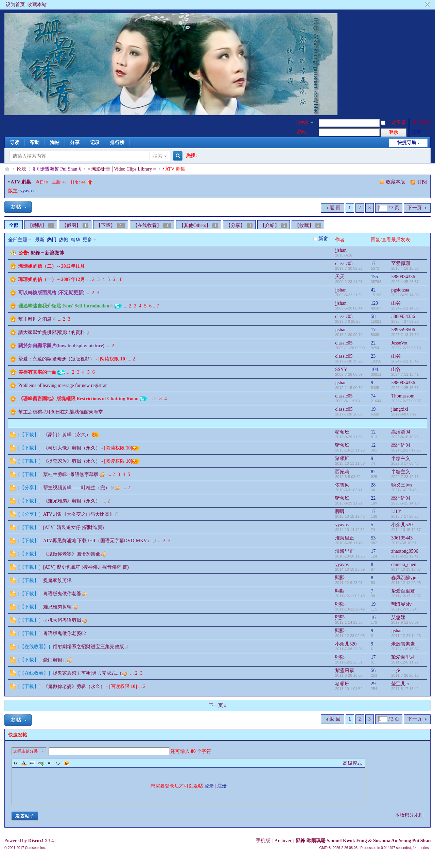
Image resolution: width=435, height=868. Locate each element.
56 (373, 670)
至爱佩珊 (401, 263)
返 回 (335, 208)
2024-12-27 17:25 (406, 450)
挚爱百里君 (403, 591)
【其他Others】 (199, 225)
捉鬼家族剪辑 (57, 580)
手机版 (263, 841)
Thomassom (403, 396)
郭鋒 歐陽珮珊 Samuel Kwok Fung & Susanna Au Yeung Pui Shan (363, 841)
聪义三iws (402, 485)
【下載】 (111, 225)
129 (374, 303)
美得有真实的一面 (37, 372)
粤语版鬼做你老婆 (62, 594)
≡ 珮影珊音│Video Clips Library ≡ (122, 169)
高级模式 (352, 763)
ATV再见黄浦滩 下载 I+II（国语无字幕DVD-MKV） (98, 541)
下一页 (415, 208)
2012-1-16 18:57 (405, 649)
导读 (15, 143)
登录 (209, 786)
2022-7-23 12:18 (405, 477)
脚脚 (340, 511)
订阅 (422, 182)
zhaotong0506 (405, 551)
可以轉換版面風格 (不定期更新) (51, 293)
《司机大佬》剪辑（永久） (72, 448)
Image (32, 763)
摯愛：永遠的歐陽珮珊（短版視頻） (56, 359)
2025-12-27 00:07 (406, 401)
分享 (75, 143)
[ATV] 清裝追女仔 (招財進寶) (74, 527)
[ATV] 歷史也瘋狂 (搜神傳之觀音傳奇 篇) (86, 567)
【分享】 (239, 225)
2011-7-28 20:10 (405, 675)
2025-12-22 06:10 (406, 348)
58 (373, 316)
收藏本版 (396, 182)
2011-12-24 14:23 (406, 636)
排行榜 (117, 143)
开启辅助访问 (421, 5)
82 (373, 472)
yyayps (27, 191)
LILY (396, 511)
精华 (75, 240)
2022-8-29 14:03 (405, 295)
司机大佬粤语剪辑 (62, 620)
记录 (95, 143)
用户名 (302, 123)
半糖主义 (401, 458)
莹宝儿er (400, 684)
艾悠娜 (398, 617)
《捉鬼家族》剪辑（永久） (72, 461)
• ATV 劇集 (20, 182)
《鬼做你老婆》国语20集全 (72, 554)
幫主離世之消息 (35, 319)
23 (373, 356)
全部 (14, 225)
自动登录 (394, 122)
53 (373, 538)
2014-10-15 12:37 (406, 530)
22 (373, 343)
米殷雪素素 (403, 644)
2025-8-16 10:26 (405, 437)
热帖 (64, 240)
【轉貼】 (41, 225)
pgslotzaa (400, 290)
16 (373, 617)
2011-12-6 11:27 (405, 662)
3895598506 (403, 330)
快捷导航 (407, 143)
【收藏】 (308, 225)
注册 (416, 132)
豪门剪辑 (53, 660)
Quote (49, 763)
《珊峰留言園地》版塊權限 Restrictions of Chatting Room (79, 399)
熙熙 (340, 578)
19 (373, 409)
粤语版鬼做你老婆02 (65, 633)
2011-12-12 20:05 (406, 583)
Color (24, 763)
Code (58, 763)
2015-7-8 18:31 (404, 543)
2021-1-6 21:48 (404, 490)
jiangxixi (400, 409)
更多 (87, 240)
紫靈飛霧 (345, 670)
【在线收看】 (152, 225)
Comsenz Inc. (36, 848)
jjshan (341, 250)
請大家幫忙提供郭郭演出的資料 (52, 332)
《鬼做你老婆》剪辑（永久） (74, 686)
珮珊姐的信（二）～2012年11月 (51, 266)
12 (373, 432)
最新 (40, 240)
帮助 (35, 143)
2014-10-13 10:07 (406, 569)
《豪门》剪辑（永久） (67, 435)
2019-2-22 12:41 (405, 556)
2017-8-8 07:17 (404, 414)
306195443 (402, 538)
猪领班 (342, 432)
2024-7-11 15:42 (405, 361)
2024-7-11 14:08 (405, 308)
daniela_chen (404, 564)
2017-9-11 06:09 (405, 622)
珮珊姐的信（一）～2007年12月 (52, 279)
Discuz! (36, 841)
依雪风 (342, 485)
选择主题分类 (25, 751)
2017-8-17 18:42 (405, 689)
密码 (301, 132)
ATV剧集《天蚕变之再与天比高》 (79, 514)
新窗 (323, 239)
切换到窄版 (427, 5)
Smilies (66, 763)
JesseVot (399, 343)
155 (374, 277)
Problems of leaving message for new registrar (63, 385)
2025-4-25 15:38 (405, 388)
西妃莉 (342, 472)
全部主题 (18, 240)
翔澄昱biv (401, 604)
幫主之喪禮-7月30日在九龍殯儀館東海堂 (61, 412)
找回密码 (421, 122)
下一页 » (218, 705)
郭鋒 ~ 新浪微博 (47, 253)
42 (373, 290)
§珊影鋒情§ (7, 169)
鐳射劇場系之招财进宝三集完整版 (88, 647)
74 (373, 396)
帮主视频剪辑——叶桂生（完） (76, 488)
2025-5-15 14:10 (405, 503)
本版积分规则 (409, 815)
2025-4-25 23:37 (405, 282)
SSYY (341, 369)
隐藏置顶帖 (324, 266)
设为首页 (15, 5)
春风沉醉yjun (405, 578)
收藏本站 (37, 5)
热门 (52, 240)
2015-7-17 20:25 (405, 516)
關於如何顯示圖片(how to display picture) (62, 346)
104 (374, 369)
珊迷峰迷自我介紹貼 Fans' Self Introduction (64, 306)
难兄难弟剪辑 (57, 607)
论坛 (21, 169)
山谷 (396, 303)
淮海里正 (345, 538)
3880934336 (403, 277)
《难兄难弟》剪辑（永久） (72, 501)
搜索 (158, 156)
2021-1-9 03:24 (404, 609)
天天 (340, 277)
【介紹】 (274, 225)
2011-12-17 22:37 (406, 596)
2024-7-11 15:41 (405, 374)
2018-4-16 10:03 (405, 268)
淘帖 (55, 143)
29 (373, 684)
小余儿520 (402, 525)
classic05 (344, 263)
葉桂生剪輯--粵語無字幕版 (71, 474)
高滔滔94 (401, 432)
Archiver (283, 841)
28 (373, 485)
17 (373, 263)
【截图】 (75, 225)
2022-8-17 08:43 (405, 463)
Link (41, 763)
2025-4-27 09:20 (405, 321)
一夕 (396, 670)
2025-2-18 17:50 (405, 335)
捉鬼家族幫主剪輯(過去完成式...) (87, 673)
